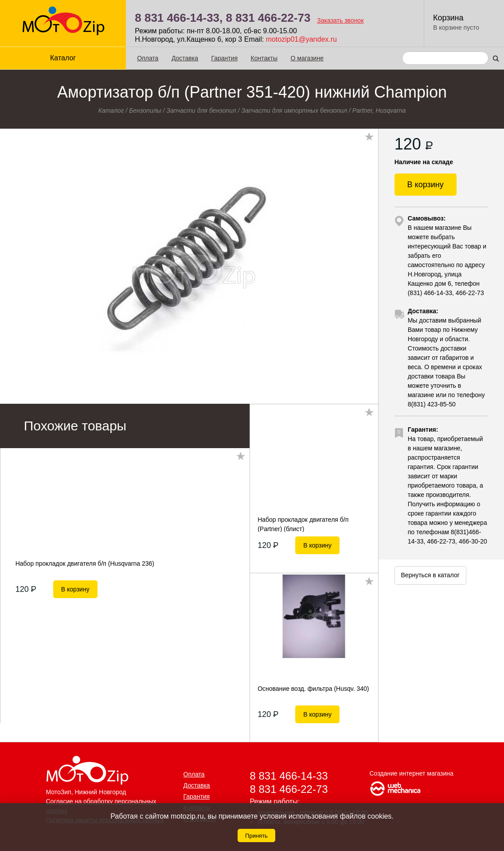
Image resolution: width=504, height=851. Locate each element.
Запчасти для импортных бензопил (294, 110)
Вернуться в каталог (430, 575)
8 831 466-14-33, (179, 18)
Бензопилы (145, 110)
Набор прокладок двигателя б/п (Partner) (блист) (303, 524)
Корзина (448, 18)
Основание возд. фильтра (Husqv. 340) (313, 689)
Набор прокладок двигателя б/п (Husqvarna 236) (85, 563)
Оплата (148, 58)
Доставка (185, 58)
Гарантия (224, 58)
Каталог (63, 58)
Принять (256, 836)
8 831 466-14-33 (289, 776)
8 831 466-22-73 (268, 18)
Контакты (264, 58)
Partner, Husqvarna (379, 110)
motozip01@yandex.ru (301, 39)
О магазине (307, 58)
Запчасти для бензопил (201, 110)
